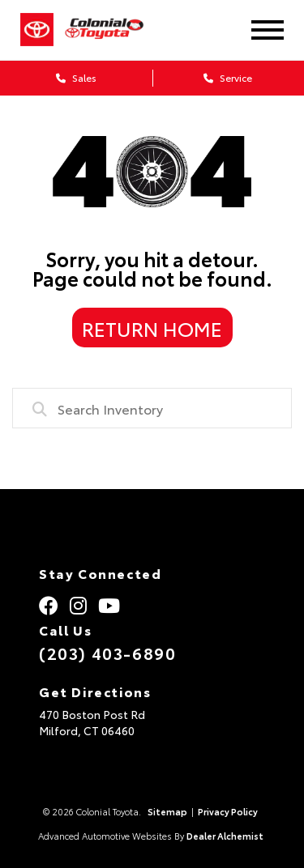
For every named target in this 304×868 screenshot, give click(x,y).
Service (228, 77)
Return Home (152, 328)
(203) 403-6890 (107, 653)
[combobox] (152, 408)
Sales (76, 77)
